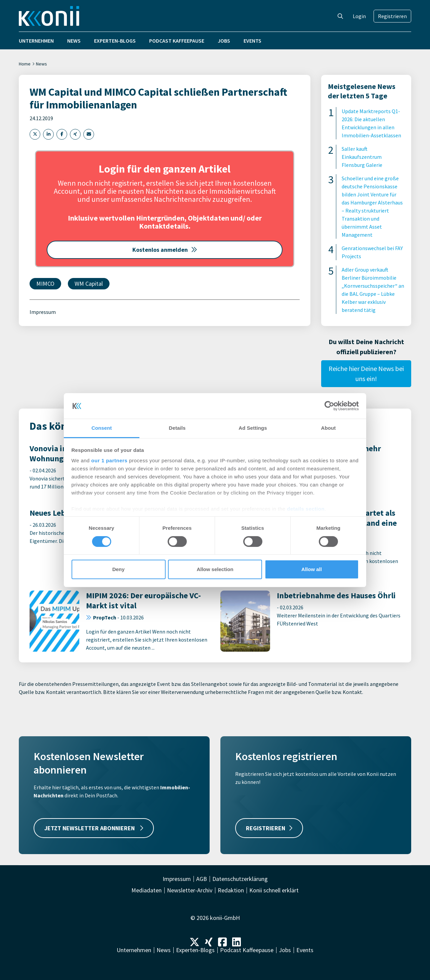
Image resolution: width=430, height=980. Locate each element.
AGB (202, 879)
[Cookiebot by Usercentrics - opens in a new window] (329, 406)
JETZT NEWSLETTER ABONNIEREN (94, 828)
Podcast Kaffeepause (177, 41)
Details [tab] (177, 428)
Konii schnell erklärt (274, 890)
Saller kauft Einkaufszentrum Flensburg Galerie (362, 157)
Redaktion (231, 890)
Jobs (224, 41)
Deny (118, 569)
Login (359, 16)
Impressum (43, 312)
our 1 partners (110, 460)
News (74, 41)
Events (252, 41)
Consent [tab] (102, 428)
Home (25, 64)
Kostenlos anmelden (165, 250)
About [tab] (329, 428)
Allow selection (215, 569)
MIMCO (45, 284)
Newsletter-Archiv (190, 890)
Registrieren (392, 16)
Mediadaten (146, 890)
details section (306, 509)
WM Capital (89, 284)
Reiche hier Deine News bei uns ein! (366, 374)
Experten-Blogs (115, 41)
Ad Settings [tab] (253, 428)
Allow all (312, 569)
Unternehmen (36, 41)
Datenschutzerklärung (240, 879)
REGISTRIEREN (269, 828)
